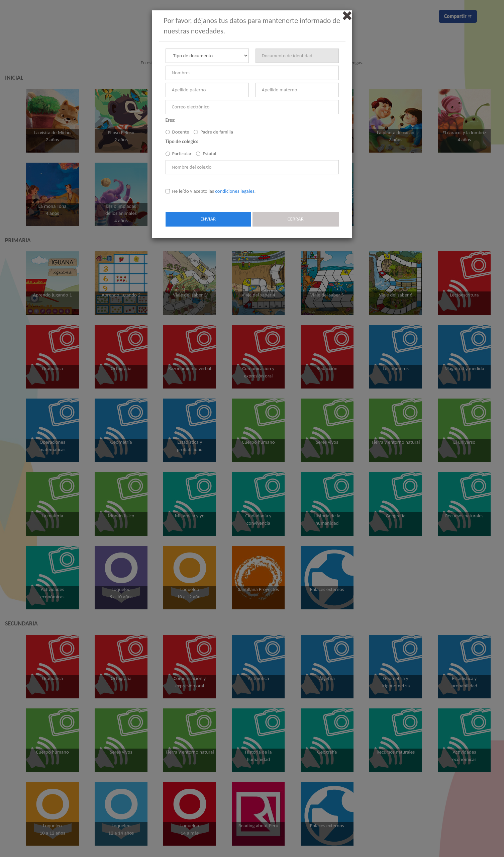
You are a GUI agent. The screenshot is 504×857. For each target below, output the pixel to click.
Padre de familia (213, 132)
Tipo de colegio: (182, 142)
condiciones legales (235, 191)
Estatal (206, 154)
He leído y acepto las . (211, 191)
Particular (179, 154)
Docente (177, 132)
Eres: (171, 120)
